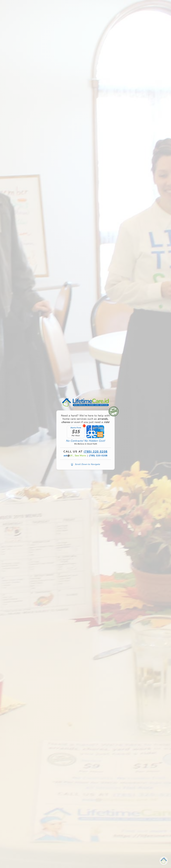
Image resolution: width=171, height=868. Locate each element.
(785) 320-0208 (98, 456)
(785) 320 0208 (96, 452)
